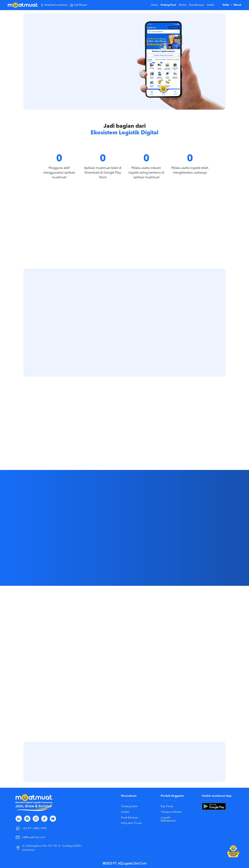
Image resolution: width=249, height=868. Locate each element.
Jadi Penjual (78, 5)
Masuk (238, 5)
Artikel (210, 5)
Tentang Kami (168, 5)
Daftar (226, 5)
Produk (182, 5)
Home (154, 5)
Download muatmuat (54, 5)
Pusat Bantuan (197, 5)
